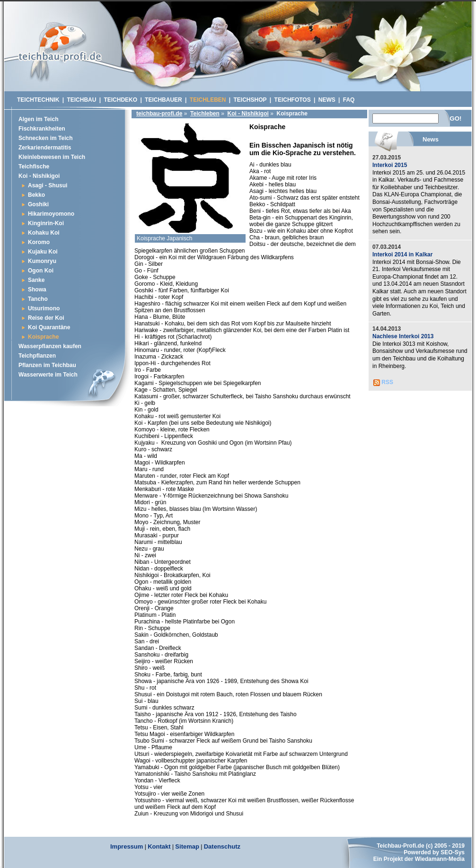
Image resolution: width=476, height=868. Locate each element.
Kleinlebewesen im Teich (52, 157)
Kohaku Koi (44, 233)
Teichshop (250, 100)
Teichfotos (293, 100)
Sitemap (187, 846)
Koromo (39, 242)
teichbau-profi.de (159, 114)
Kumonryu (42, 261)
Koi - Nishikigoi (248, 114)
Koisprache (43, 337)
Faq (349, 100)
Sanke (36, 280)
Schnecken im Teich (46, 138)
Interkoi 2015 (390, 165)
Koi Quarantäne (49, 327)
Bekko (36, 195)
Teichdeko (120, 100)
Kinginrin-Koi (46, 223)
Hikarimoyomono (51, 214)
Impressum (127, 846)
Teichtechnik (38, 100)
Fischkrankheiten (42, 129)
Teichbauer (163, 100)
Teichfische (34, 167)
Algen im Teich (38, 119)
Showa (37, 289)
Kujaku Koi (43, 252)
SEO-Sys (453, 852)
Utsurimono (44, 308)
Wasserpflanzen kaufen (50, 346)
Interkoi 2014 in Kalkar (402, 254)
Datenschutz (222, 846)
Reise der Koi (46, 318)
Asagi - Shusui (48, 185)
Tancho (38, 299)
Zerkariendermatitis (45, 148)
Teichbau (81, 100)
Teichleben (205, 114)
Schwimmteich (60, 49)
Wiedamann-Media (440, 859)
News (327, 100)
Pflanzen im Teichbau (47, 365)
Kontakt (159, 846)
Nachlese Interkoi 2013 (403, 336)
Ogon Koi (41, 271)
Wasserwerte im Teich (48, 375)
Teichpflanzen (37, 356)
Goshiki (38, 204)
